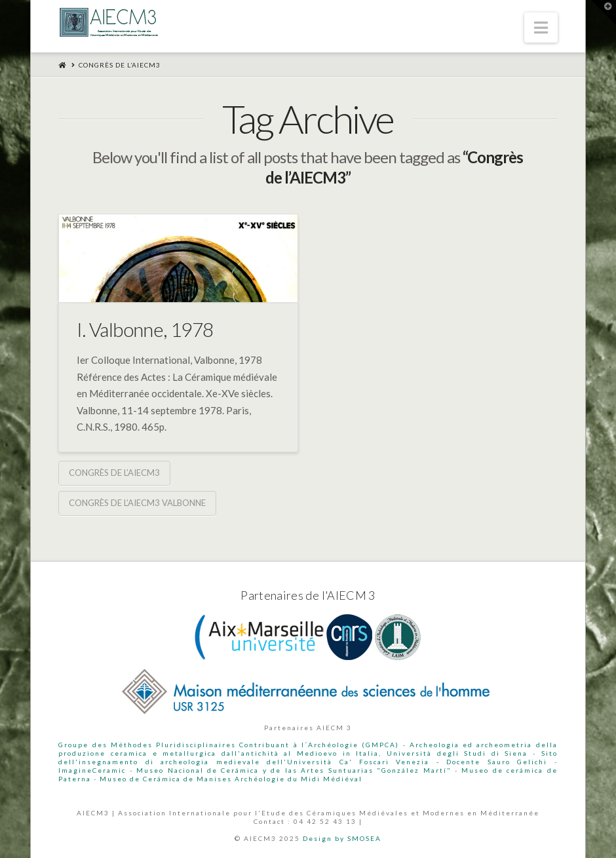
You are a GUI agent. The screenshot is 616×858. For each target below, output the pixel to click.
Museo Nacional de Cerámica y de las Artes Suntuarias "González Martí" (294, 770)
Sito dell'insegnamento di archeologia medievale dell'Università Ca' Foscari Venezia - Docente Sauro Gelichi (308, 757)
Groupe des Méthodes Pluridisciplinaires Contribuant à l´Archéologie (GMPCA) (229, 745)
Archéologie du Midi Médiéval (298, 779)
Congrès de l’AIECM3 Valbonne (137, 503)
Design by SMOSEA (342, 838)
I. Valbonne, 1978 (145, 329)
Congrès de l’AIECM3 (114, 473)
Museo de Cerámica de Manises (166, 779)
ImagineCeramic (92, 770)
